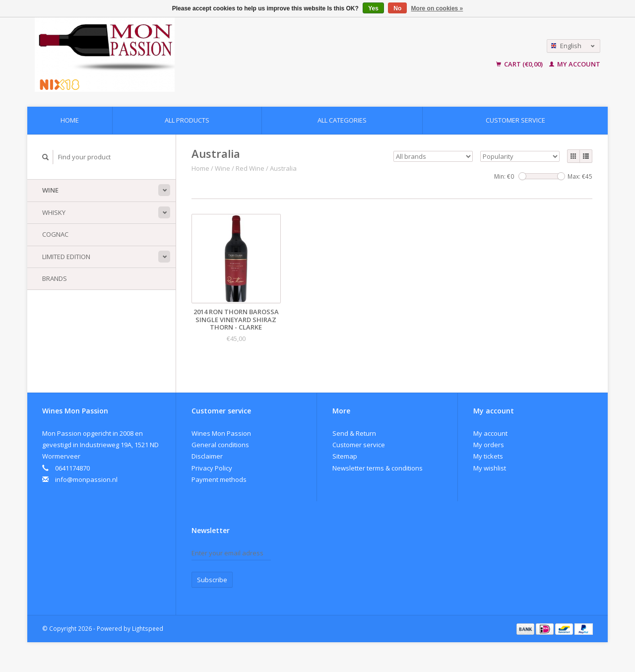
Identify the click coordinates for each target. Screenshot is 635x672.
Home (70, 120)
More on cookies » (437, 8)
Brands (55, 278)
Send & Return (354, 433)
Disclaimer (207, 456)
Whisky (54, 212)
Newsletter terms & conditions (378, 468)
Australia (283, 168)
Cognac (55, 234)
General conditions (220, 445)
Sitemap (345, 456)
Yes (373, 8)
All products (187, 120)
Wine (50, 190)
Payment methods (219, 479)
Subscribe (212, 580)
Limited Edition (66, 257)
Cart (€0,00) (520, 64)
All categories (342, 120)
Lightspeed (148, 628)
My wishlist (490, 468)
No (397, 8)
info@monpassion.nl (86, 479)
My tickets (488, 456)
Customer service (515, 120)
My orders (489, 445)
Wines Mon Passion (221, 433)
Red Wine (250, 168)
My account (575, 64)
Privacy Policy (212, 468)
